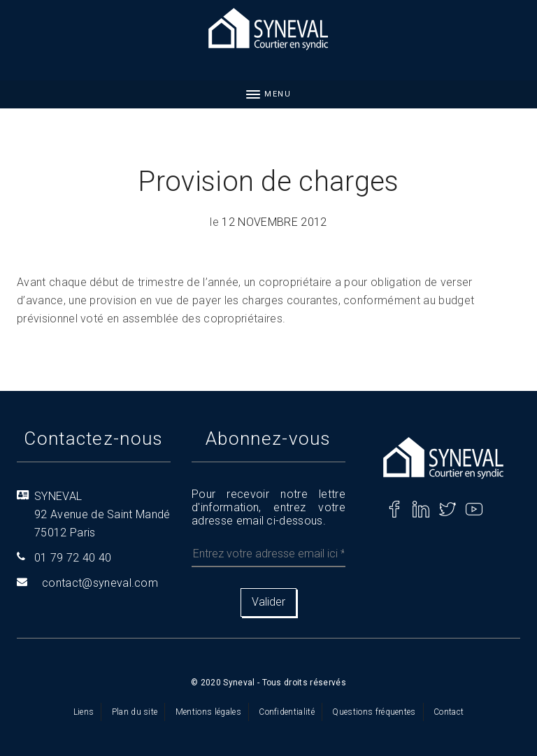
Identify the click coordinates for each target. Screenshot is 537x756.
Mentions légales (208, 712)
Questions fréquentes (374, 712)
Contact (449, 712)
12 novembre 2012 (274, 222)
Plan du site (135, 712)
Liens (84, 712)
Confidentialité (287, 712)
